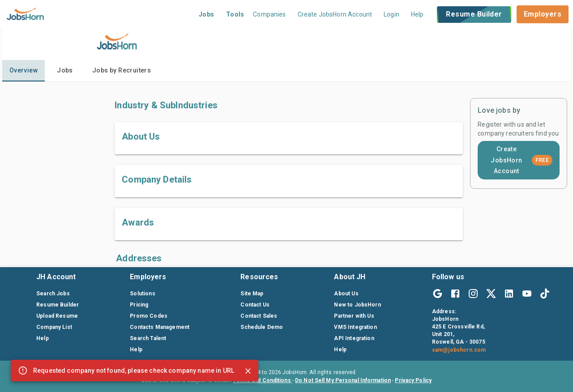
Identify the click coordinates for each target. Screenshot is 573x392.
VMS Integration (355, 327)
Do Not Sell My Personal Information (343, 380)
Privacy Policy (413, 380)
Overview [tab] (24, 70)
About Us (346, 294)
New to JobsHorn (357, 305)
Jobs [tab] (65, 70)
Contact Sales (259, 316)
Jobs (207, 14)
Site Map (252, 294)
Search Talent (148, 338)
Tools (235, 14)
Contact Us (255, 305)
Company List (54, 327)
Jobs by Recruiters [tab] (122, 70)
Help (417, 14)
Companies (269, 14)
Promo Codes (149, 316)
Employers (543, 14)
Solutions (142, 294)
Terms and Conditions (262, 380)
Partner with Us (354, 316)
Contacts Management (160, 327)
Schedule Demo (262, 327)
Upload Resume (57, 316)
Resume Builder (474, 15)
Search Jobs (53, 294)
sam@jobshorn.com (459, 350)
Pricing (139, 305)
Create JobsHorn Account (522, 160)
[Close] (248, 371)
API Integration (354, 338)
